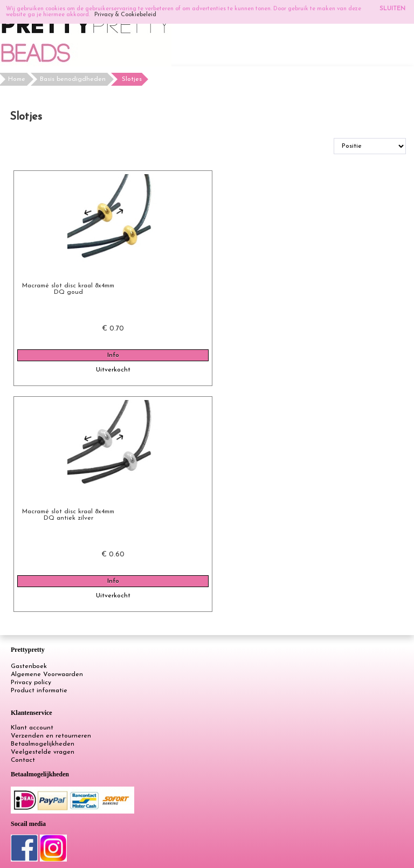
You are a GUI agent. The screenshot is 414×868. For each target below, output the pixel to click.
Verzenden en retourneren (51, 736)
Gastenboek (29, 666)
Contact (23, 760)
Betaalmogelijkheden (43, 744)
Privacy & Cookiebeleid (125, 15)
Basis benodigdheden (73, 79)
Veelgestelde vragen (43, 752)
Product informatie (39, 691)
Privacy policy (31, 683)
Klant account (32, 728)
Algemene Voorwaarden (47, 674)
